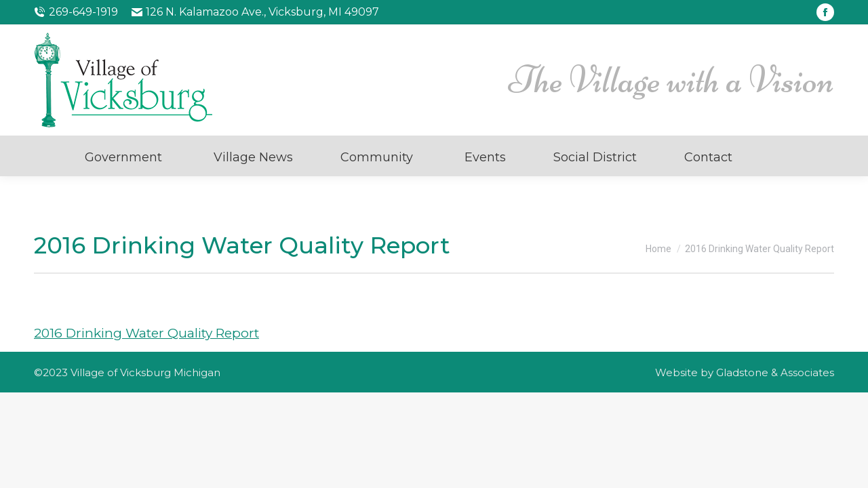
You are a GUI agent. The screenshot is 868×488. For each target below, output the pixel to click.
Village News (253, 157)
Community (377, 157)
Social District (595, 157)
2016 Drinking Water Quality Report (146, 333)
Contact (708, 157)
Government (123, 157)
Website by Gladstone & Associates (745, 372)
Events (485, 157)
